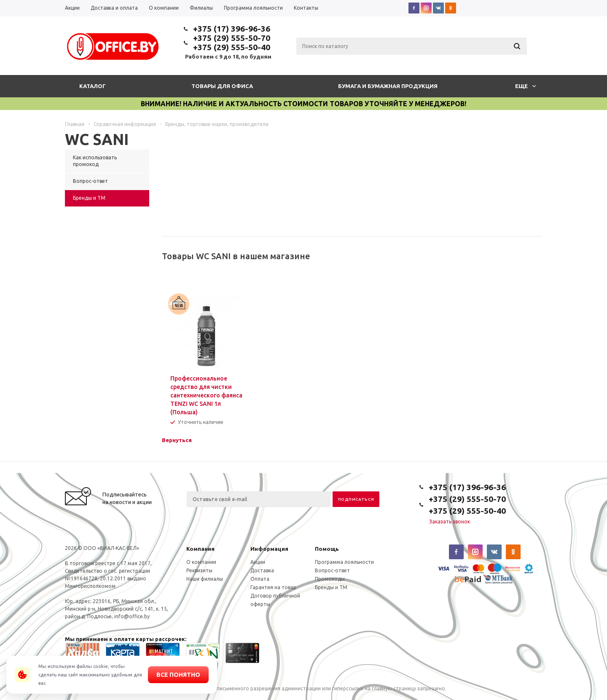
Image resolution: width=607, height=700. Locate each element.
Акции (258, 562)
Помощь (327, 549)
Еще (525, 86)
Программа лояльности (344, 562)
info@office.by (132, 616)
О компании (201, 562)
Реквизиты (199, 570)
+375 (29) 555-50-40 (232, 47)
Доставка (262, 570)
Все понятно (178, 675)
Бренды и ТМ (331, 587)
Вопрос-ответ (332, 570)
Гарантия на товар (273, 587)
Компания (200, 549)
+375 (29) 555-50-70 (232, 38)
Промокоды (330, 579)
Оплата (260, 579)
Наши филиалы (205, 579)
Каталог (93, 86)
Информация (269, 549)
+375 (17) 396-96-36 (232, 29)
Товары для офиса (222, 86)
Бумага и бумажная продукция (388, 86)
